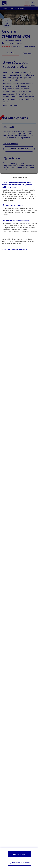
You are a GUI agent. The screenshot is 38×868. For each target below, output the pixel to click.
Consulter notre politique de (16, 249)
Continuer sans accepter (19, 177)
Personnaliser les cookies (21, 863)
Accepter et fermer (20, 854)
